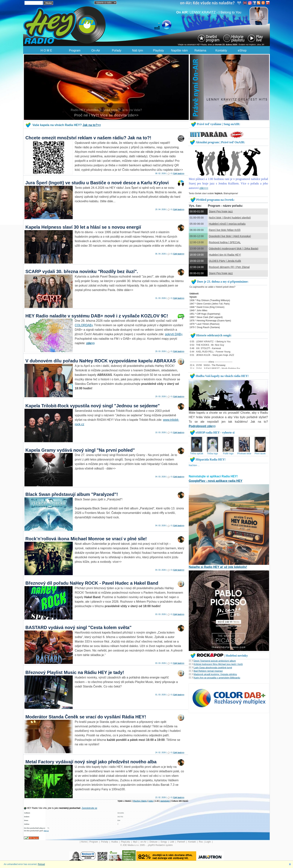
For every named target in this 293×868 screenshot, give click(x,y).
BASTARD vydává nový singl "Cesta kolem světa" (78, 627)
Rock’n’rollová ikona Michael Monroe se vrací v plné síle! (86, 539)
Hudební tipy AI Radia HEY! (225, 255)
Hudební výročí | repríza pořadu (227, 224)
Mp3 (136, 842)
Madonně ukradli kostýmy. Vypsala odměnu (215, 674)
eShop (242, 50)
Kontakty (221, 50)
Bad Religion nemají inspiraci (208, 671)
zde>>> (204, 188)
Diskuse (154, 842)
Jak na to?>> (92, 125)
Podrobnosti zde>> (202, 426)
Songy (164, 842)
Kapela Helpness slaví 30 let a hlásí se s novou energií (83, 227)
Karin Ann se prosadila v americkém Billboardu (217, 678)
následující (165, 801)
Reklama (200, 50)
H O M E (46, 50)
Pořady (117, 50)
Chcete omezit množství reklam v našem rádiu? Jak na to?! (88, 138)
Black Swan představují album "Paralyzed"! (72, 494)
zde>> (90, 343)
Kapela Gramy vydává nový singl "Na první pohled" (80, 450)
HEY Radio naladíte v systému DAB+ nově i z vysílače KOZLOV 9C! (97, 316)
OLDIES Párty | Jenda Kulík (225, 261)
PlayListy (126, 842)
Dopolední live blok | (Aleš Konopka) (230, 236)
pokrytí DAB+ (174, 334)
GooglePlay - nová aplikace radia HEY (216, 481)
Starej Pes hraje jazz (221, 211)
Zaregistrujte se (89, 808)
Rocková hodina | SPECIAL (225, 242)
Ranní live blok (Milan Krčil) (225, 230)
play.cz (46, 831)
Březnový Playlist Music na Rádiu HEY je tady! (75, 672)
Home (84, 842)
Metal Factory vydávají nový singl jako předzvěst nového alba (91, 762)
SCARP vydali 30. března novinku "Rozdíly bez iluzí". (82, 271)
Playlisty (159, 50)
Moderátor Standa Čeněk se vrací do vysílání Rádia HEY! (86, 717)
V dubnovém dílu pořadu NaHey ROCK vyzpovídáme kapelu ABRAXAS (101, 361)
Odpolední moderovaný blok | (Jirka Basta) (233, 249)
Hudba (115, 842)
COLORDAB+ (84, 325)
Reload (41, 864)
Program (75, 50)
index (151, 801)
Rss (201, 842)
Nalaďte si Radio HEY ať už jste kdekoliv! (218, 567)
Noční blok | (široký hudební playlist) (230, 218)
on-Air (144, 842)
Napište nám (179, 50)
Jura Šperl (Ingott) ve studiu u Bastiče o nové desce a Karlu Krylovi (97, 183)
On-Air (96, 50)
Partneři (182, 842)
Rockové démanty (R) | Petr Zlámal (229, 267)
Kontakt (192, 842)
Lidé (172, 842)
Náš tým (138, 50)
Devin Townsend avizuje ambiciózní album (215, 661)
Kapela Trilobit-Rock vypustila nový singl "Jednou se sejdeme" (93, 406)
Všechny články (140, 801)
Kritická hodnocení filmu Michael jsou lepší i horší (218, 664)
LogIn (208, 842)
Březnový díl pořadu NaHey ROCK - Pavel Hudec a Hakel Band (92, 583)
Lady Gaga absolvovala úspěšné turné (213, 668)
